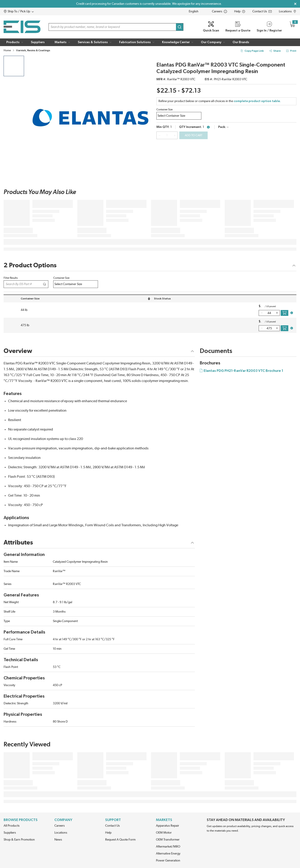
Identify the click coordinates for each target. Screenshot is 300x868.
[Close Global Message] (295, 4)
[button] (27, 11)
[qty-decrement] (159, 135)
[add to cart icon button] (284, 313)
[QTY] (167, 135)
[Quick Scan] (211, 27)
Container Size (164, 109)
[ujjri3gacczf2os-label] (179, 116)
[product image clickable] (14, 66)
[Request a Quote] (238, 27)
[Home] (22, 27)
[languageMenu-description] (197, 11)
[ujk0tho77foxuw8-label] (76, 284)
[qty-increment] (175, 135)
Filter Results (11, 278)
